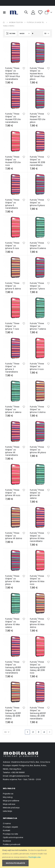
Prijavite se (8, 794)
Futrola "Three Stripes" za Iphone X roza (37, 366)
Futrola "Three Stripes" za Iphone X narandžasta (12, 368)
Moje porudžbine (11, 801)
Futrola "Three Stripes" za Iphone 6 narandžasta (12, 204)
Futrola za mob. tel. (36, 22)
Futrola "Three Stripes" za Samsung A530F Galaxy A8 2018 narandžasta (13, 667)
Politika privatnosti (12, 844)
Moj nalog (8, 797)
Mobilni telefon (16, 22)
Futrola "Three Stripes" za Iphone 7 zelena (38, 326)
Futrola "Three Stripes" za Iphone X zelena (13, 409)
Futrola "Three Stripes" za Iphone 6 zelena (38, 246)
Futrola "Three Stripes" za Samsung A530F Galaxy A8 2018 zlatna (13, 713)
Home (4, 22)
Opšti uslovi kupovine (13, 837)
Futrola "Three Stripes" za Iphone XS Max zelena (13, 623)
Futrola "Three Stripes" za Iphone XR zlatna (14, 536)
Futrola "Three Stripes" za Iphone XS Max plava (13, 580)
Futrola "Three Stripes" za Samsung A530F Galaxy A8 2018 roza (38, 667)
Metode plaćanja (11, 808)
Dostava (7, 841)
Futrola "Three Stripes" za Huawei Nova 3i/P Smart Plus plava (37, 74)
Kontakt (7, 830)
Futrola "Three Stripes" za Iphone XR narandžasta (12, 451)
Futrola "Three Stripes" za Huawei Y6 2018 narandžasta (37, 161)
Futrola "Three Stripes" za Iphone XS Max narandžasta (37, 537)
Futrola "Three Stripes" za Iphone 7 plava (37, 286)
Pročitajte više (34, 857)
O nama (7, 823)
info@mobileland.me (19, 776)
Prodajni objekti (10, 827)
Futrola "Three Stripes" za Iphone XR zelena (37, 494)
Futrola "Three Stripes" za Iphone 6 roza (12, 246)
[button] (24, 68)
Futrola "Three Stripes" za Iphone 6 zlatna (13, 286)
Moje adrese (9, 804)
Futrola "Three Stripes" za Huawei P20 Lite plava (38, 118)
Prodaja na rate (10, 834)
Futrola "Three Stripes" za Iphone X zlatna (38, 409)
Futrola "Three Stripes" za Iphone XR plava (38, 450)
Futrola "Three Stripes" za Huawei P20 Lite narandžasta (13, 118)
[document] (28, 857)
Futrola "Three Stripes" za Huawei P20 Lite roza (13, 161)
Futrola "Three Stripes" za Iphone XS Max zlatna (37, 623)
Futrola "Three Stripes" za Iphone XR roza (13, 493)
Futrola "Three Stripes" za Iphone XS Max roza (37, 580)
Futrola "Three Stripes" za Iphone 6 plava (37, 203)
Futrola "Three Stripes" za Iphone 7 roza (12, 326)
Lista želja (7, 811)
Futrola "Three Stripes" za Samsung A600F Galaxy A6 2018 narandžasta (38, 713)
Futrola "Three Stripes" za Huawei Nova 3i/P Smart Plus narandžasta (13, 74)
